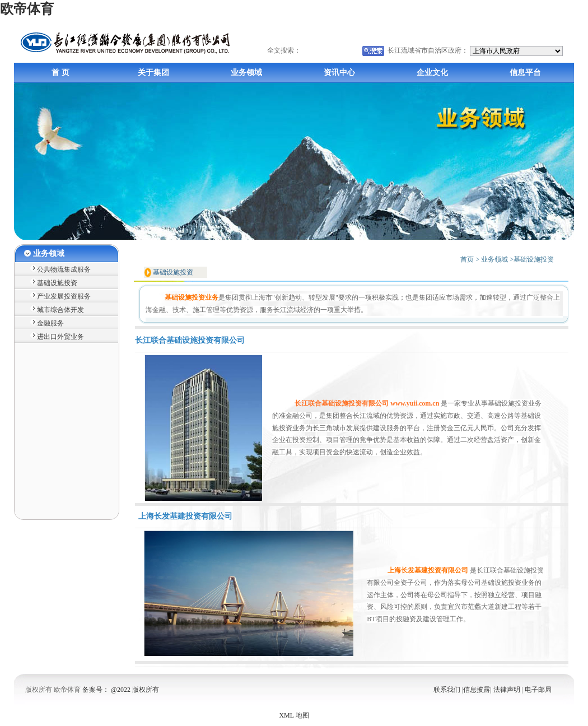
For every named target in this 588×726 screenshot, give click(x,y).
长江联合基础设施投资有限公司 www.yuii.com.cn (367, 403)
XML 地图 (294, 715)
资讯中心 (339, 73)
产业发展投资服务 (64, 296)
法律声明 (508, 690)
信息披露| (477, 690)
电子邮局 (538, 690)
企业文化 (432, 73)
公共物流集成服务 (64, 269)
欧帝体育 (27, 9)
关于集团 (153, 73)
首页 (467, 259)
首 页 (60, 73)
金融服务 (50, 323)
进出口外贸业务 (60, 337)
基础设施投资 (57, 283)
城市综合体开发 (60, 310)
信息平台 (525, 73)
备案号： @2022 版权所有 (121, 690)
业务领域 (246, 73)
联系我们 (448, 690)
